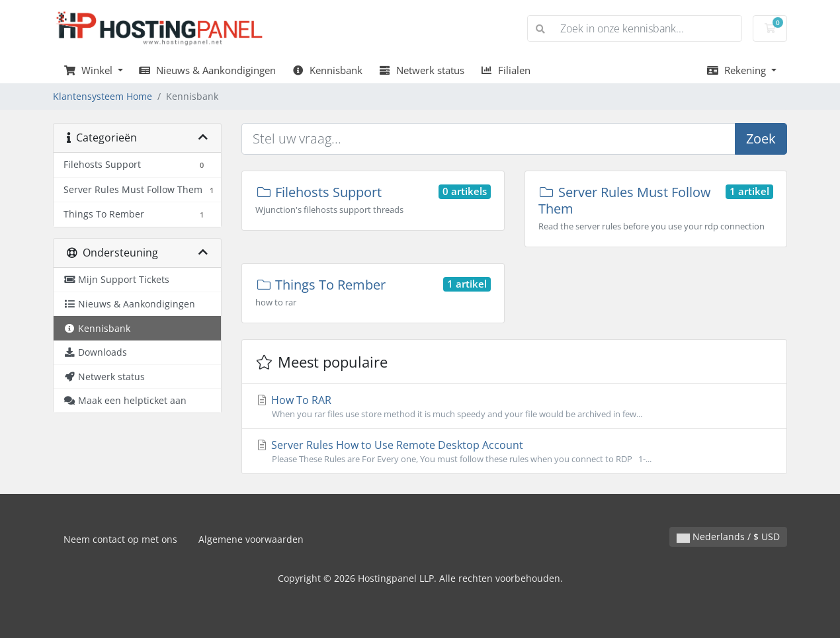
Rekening (737, 70)
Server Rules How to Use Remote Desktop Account (514, 452)
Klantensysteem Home (103, 96)
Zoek (761, 139)
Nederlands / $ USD (728, 537)
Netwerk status (421, 70)
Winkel (89, 70)
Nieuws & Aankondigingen (208, 70)
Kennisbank (327, 70)
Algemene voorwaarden (251, 539)
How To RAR (514, 407)
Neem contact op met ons (120, 539)
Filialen (505, 70)
